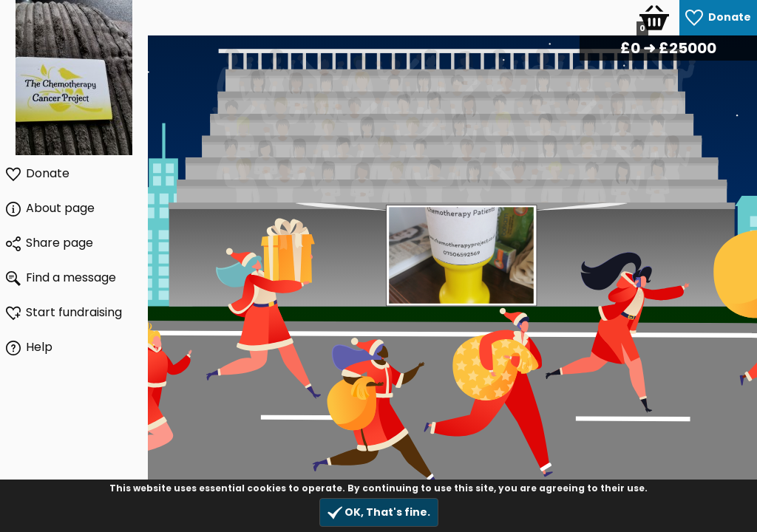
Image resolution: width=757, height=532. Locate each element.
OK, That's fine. (379, 512)
